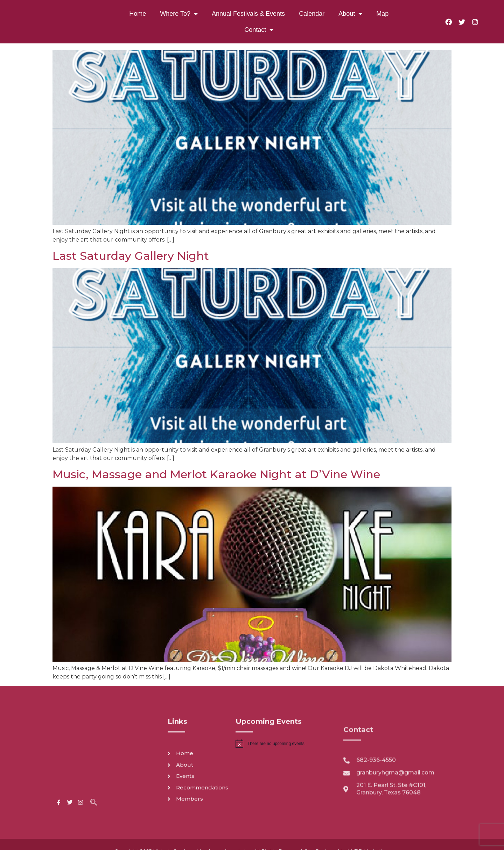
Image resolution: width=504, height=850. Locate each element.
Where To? (179, 14)
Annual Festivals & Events (248, 14)
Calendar (312, 14)
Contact (259, 30)
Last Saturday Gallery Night (131, 256)
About (350, 14)
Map (382, 14)
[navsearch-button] (94, 761)
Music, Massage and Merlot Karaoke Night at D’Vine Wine (216, 474)
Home (138, 14)
